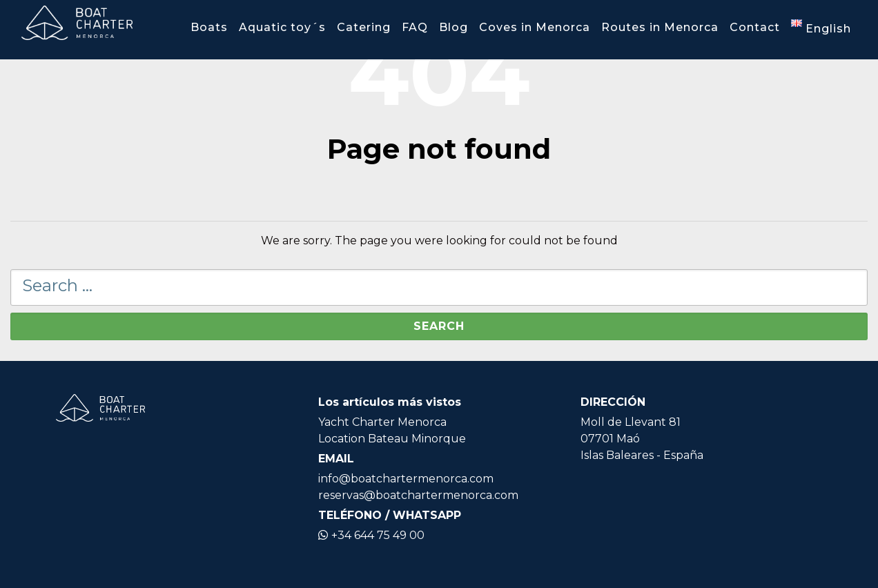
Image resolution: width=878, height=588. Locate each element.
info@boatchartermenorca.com (406, 479)
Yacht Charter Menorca (382, 422)
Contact (755, 27)
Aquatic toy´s (282, 27)
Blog (453, 27)
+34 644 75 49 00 (371, 535)
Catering (364, 27)
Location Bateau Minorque (392, 439)
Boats (209, 27)
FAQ (415, 27)
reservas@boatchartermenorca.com (418, 495)
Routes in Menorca (660, 27)
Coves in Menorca (535, 27)
